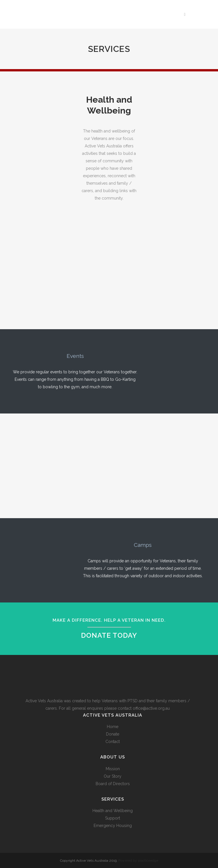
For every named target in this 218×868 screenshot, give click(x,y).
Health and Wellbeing (113, 811)
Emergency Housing (113, 826)
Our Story (113, 776)
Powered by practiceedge (138, 861)
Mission (113, 769)
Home (113, 727)
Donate (113, 734)
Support (113, 818)
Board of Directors (113, 784)
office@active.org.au (151, 708)
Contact (113, 742)
